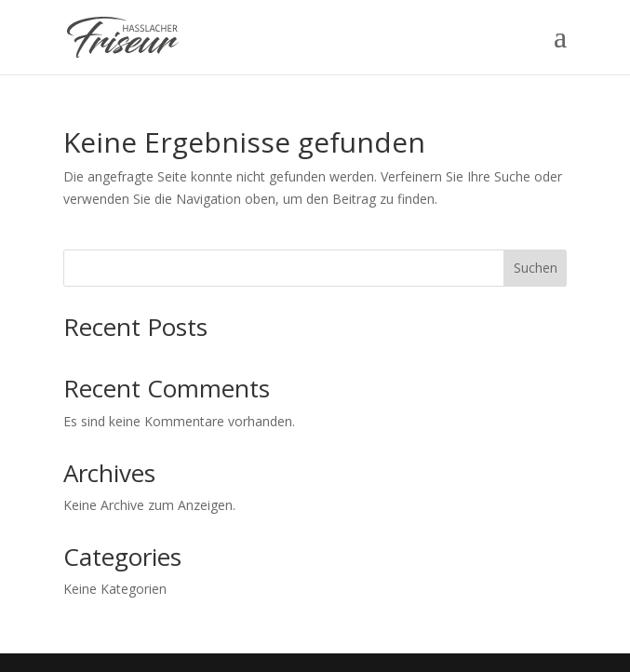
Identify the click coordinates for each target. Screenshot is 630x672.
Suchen (536, 268)
